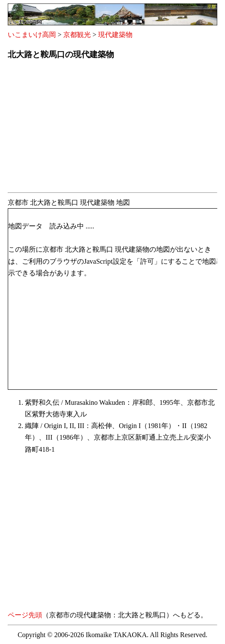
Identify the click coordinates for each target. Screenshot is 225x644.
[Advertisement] (112, 129)
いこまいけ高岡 (32, 35)
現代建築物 (115, 35)
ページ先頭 (25, 615)
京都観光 (77, 35)
